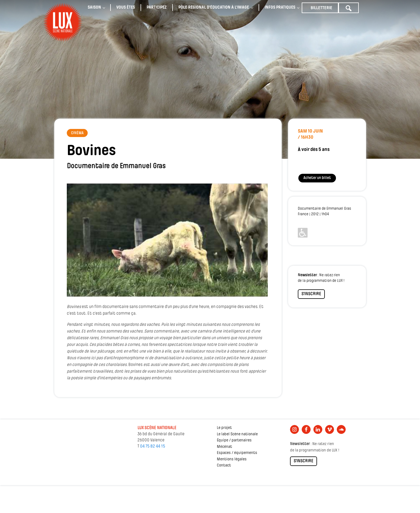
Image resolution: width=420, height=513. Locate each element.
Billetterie (321, 8)
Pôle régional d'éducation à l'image (214, 8)
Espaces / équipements (237, 453)
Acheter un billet (317, 178)
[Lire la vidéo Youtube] (167, 240)
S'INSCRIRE (311, 294)
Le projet (224, 428)
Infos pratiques (280, 8)
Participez (157, 8)
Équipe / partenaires (234, 440)
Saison (94, 8)
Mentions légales (232, 459)
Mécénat (224, 447)
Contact (224, 466)
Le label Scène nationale (237, 434)
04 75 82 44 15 (153, 446)
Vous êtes (126, 8)
